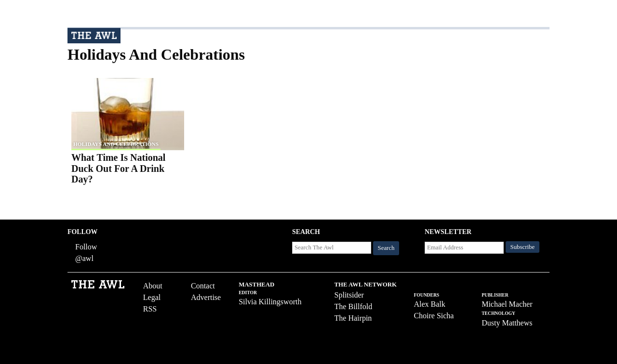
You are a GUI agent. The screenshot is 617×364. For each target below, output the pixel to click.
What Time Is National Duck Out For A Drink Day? (118, 168)
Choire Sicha (434, 316)
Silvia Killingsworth (270, 302)
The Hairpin (353, 318)
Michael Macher (507, 304)
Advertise (206, 297)
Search (386, 248)
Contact (203, 286)
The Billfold (354, 306)
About (153, 286)
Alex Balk (429, 304)
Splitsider (349, 295)
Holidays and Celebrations (116, 144)
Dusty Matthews (507, 323)
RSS (150, 309)
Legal (152, 297)
